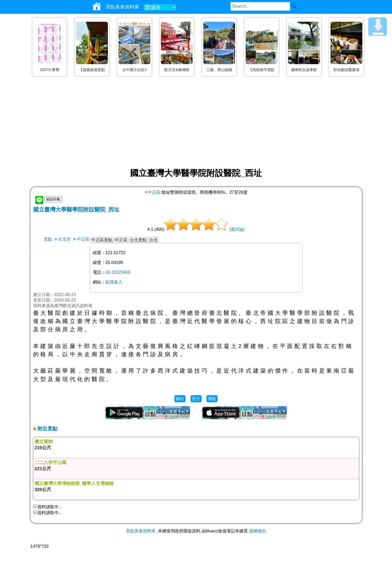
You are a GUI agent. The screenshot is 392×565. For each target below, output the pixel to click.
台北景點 (138, 240)
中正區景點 (102, 240)
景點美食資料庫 (141, 531)
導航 (212, 399)
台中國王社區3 (134, 70)
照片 (196, 399)
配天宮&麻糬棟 (177, 70)
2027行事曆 (50, 70)
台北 (153, 240)
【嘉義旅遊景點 (92, 70)
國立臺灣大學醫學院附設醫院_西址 (76, 209)
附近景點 (47, 429)
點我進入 (114, 282)
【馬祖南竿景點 (262, 70)
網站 (180, 399)
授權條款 (258, 531)
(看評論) (237, 229)
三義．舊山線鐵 (219, 70)
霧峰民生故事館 (304, 70)
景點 (48, 239)
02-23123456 (118, 272)
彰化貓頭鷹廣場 (346, 70)
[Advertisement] (196, 122)
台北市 (64, 239)
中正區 (152, 192)
